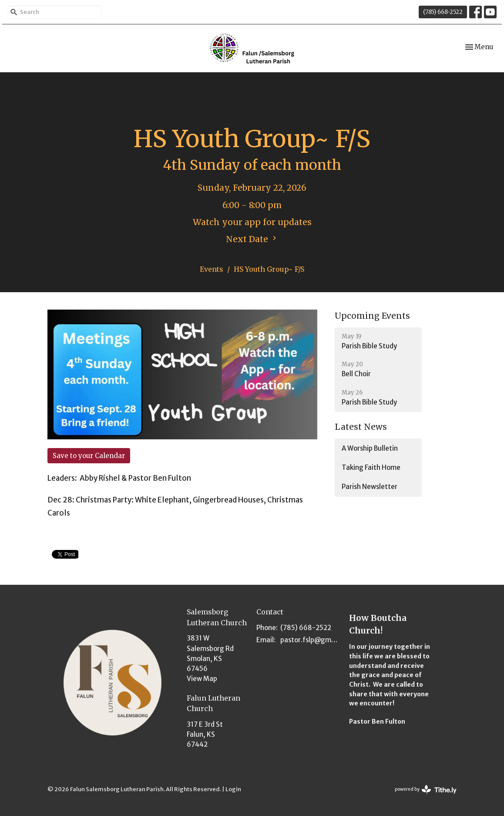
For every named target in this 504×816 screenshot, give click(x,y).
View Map (202, 679)
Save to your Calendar (89, 456)
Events (212, 269)
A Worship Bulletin (370, 448)
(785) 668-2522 (443, 12)
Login (233, 789)
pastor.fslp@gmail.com (310, 640)
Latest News (361, 427)
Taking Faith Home (371, 467)
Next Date (252, 239)
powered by (426, 790)
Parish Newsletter (370, 487)
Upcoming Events (372, 316)
